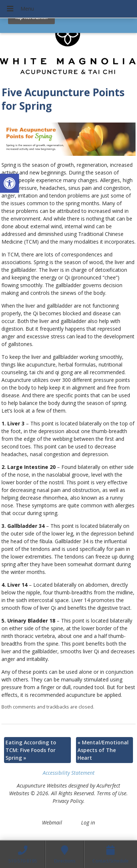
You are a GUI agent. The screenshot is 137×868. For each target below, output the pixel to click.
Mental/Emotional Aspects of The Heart (103, 750)
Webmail (52, 822)
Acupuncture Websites (42, 786)
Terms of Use (112, 793)
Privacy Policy (68, 801)
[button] (9, 183)
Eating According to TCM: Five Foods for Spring (31, 750)
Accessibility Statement (69, 773)
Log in (88, 822)
